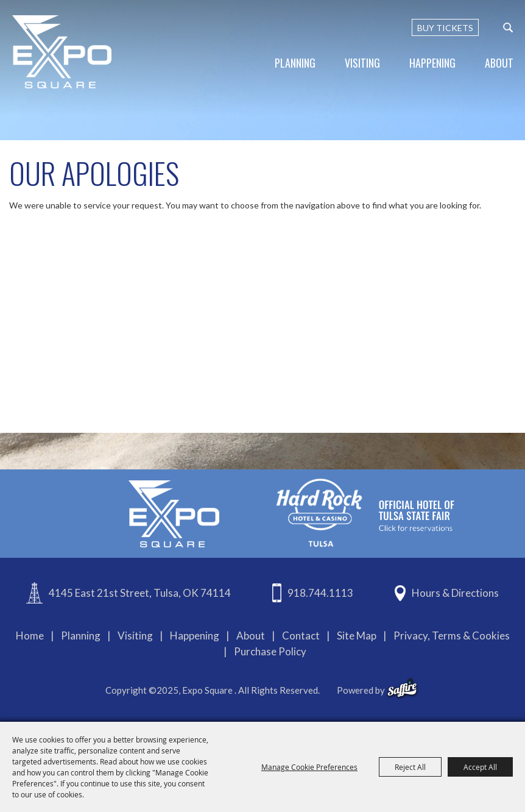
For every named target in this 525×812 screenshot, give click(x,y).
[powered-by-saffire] (402, 688)
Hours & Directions (455, 593)
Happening (432, 63)
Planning (295, 63)
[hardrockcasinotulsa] (365, 512)
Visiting (362, 63)
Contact (301, 636)
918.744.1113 (320, 593)
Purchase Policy (270, 651)
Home (30, 636)
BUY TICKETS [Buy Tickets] (445, 28)
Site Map (357, 636)
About (499, 63)
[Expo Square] (62, 52)
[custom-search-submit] (508, 27)
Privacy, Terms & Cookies (452, 636)
